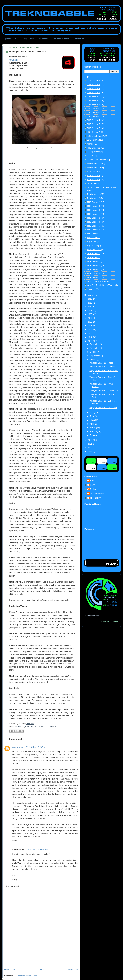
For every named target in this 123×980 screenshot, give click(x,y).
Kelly (92, 481)
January (94, 435)
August (93, 360)
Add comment (12, 886)
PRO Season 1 (94, 148)
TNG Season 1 (94, 202)
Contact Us (79, 39)
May (92, 420)
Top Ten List (92, 246)
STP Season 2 (93, 176)
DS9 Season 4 (93, 93)
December (95, 344)
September (95, 356)
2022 (90, 307)
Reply (15, 841)
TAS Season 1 (93, 194)
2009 (90, 452)
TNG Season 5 (94, 218)
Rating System (28, 39)
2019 (90, 318)
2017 (90, 326)
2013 (90, 341)
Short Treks (92, 183)
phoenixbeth (96, 498)
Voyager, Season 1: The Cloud (103, 408)
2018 (90, 322)
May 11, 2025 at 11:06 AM (36, 850)
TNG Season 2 (94, 206)
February (94, 432)
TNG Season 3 (94, 210)
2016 (90, 330)
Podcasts (43, 39)
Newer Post (10, 970)
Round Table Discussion (98, 160)
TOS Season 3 (94, 238)
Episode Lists (10, 39)
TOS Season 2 (94, 234)
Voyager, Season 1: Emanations (104, 390)
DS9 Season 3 (93, 89)
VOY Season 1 (41, 727)
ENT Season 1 (94, 120)
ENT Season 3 (94, 128)
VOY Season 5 (94, 269)
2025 (90, 299)
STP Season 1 (93, 172)
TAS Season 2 (93, 198)
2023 (90, 303)
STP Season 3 (93, 180)
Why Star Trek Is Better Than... (101, 285)
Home (41, 970)
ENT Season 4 (94, 132)
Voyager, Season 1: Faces (101, 363)
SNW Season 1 (94, 164)
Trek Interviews (94, 250)
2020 (90, 314)
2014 (90, 337)
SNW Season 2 (94, 168)
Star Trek (29, 727)
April (92, 424)
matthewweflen (97, 494)
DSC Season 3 (94, 116)
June (92, 416)
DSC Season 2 (94, 112)
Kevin (93, 485)
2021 (90, 310)
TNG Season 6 (94, 222)
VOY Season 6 (94, 273)
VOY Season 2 (94, 258)
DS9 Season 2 (93, 85)
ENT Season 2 (94, 124)
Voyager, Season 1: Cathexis (102, 367)
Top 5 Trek (92, 242)
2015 (90, 333)
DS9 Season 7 (93, 104)
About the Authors (61, 39)
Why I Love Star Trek (96, 281)
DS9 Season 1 (93, 81)
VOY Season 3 (94, 261)
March (93, 428)
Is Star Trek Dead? (95, 136)
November (95, 348)
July (92, 412)
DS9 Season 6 (93, 100)
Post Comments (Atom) (27, 976)
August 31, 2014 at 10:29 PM (32, 747)
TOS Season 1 (94, 230)
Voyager (53, 727)
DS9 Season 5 (93, 96)
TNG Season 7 (94, 226)
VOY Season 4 (94, 265)
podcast (90, 289)
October (94, 352)
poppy (15, 747)
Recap (90, 156)
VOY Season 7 (94, 277)
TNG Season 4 (94, 214)
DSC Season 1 (94, 108)
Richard (94, 489)
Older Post (73, 970)
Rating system (93, 152)
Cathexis (20, 727)
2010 (90, 448)
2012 (90, 440)
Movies (90, 144)
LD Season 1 (93, 140)
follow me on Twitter (110, 621)
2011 (90, 444)
